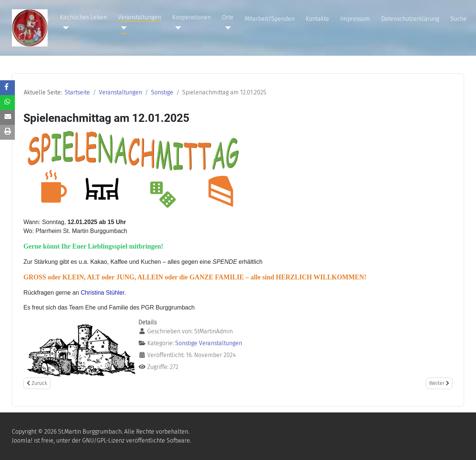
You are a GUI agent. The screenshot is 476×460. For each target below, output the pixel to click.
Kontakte (317, 19)
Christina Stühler (102, 293)
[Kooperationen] (177, 28)
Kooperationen (192, 17)
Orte (228, 17)
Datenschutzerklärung (410, 19)
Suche (459, 19)
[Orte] (226, 28)
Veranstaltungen (139, 17)
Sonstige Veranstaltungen (209, 343)
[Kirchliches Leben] (64, 28)
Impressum (355, 19)
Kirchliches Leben (83, 17)
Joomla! (22, 440)
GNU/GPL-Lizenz (103, 440)
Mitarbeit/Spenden (270, 19)
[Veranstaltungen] (122, 28)
